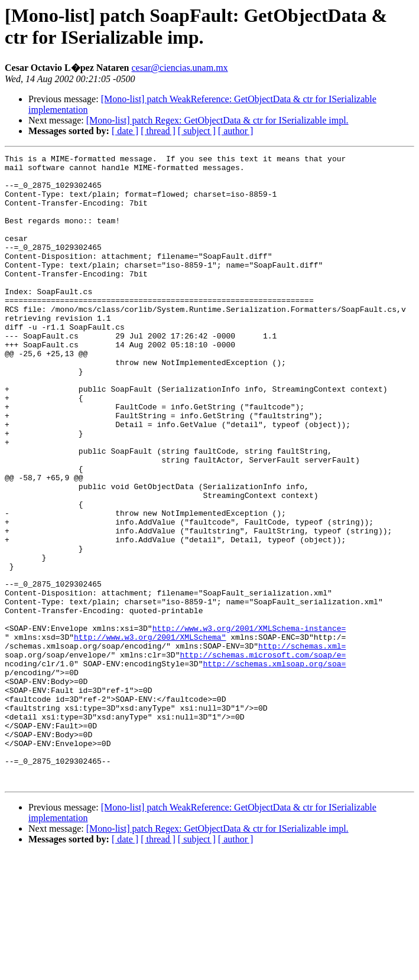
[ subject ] (197, 131)
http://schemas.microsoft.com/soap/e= (263, 756)
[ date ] (125, 131)
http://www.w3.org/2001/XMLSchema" (150, 734)
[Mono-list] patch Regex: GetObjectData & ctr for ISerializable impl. (217, 120)
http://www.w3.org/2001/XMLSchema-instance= (249, 724)
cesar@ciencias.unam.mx (179, 68)
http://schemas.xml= (302, 745)
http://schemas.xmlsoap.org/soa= (274, 766)
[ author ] (236, 131)
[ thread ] (158, 131)
